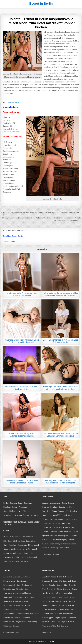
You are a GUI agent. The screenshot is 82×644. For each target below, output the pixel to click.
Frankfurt (23, 507)
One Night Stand (23, 605)
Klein (58, 593)
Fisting (75, 519)
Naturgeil (46, 605)
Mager (66, 597)
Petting (75, 532)
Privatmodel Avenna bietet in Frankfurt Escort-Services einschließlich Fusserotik (22, 341)
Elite (65, 585)
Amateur (46, 577)
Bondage (54, 507)
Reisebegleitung (10, 614)
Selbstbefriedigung (60, 540)
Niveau (54, 605)
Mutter (6, 553)
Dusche (52, 585)
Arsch (53, 577)
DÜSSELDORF (33, 522)
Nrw (16, 515)
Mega (72, 597)
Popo (67, 609)
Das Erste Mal (65, 581)
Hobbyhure (22, 545)
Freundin (66, 523)
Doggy (54, 511)
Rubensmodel (33, 557)
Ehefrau (16, 541)
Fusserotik (47, 527)
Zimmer (16, 626)
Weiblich (46, 626)
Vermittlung (32, 622)
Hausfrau (13, 545)
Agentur (17, 577)
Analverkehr (55, 503)
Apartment (26, 577)
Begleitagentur (9, 581)
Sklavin (45, 544)
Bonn (20, 503)
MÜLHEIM (7, 525)
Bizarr (64, 503)
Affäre (5, 633)
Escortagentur (9, 589)
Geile (53, 589)
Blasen (71, 503)
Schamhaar (68, 614)
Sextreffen (26, 618)
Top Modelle (14, 561)
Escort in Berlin (41, 4)
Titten (53, 622)
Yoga (61, 548)
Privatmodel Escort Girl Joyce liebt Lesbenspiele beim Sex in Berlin (22, 435)
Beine (59, 577)
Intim (73, 527)
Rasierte (53, 536)
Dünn (49, 633)
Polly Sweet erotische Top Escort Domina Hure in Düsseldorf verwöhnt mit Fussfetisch (60, 294)
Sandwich (46, 540)
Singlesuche (21, 622)
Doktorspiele (64, 511)
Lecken (45, 532)
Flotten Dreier (55, 523)
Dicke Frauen (15, 537)
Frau (23, 541)
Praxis (26, 609)
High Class (30, 597)
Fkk (48, 589)
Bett (65, 577)
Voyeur (64, 622)
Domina (74, 511)
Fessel (61, 519)
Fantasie (53, 519)
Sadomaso (74, 536)
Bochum (13, 503)
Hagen (19, 511)
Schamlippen (48, 618)
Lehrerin (21, 549)
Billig (70, 577)
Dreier (45, 585)
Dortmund (28, 503)
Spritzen (46, 622)
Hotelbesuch (9, 601)
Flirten (45, 523)
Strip (52, 544)
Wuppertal (35, 515)
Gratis (74, 589)
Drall (74, 581)
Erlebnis (72, 585)
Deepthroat (63, 507)
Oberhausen (24, 515)
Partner (71, 605)
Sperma (64, 618)
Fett (44, 589)
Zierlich (64, 626)
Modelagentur (9, 605)
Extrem (45, 519)
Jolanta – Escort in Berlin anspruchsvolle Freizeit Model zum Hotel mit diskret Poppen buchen (41, 23)
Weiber (71, 622)
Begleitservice (23, 581)
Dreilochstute (27, 537)
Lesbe (28, 549)
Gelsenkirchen (9, 511)
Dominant (47, 515)
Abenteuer (8, 577)
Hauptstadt (8, 597)
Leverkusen (8, 515)
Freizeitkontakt (25, 593)
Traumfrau (25, 561)
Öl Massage (46, 555)
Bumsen (55, 581)
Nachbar (72, 601)
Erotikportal (27, 585)
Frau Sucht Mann (11, 593)
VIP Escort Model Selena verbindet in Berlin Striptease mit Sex (22, 388)
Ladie (13, 549)
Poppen (19, 609)
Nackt (60, 532)
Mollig (45, 601)
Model (34, 549)
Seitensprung (23, 614)
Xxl (59, 626)
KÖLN (5, 522)
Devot (72, 507)
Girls (5, 545)
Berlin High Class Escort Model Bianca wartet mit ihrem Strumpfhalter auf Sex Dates (60, 388)
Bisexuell (46, 581)
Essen (15, 507)
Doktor (59, 585)
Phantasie (52, 609)
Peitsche (68, 532)
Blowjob (46, 507)
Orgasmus (63, 605)
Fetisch (67, 519)
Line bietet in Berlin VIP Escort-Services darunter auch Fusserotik (22, 294)
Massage (53, 532)
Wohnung (7, 626)
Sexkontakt (16, 618)
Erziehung (68, 515)
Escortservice (22, 589)
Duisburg (7, 507)
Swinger (59, 544)
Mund (51, 601)
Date (18, 585)
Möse (44, 633)
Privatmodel (28, 553)
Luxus (60, 597)
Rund (60, 614)
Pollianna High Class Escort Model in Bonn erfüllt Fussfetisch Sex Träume (22, 482)
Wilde (54, 626)
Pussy (73, 609)
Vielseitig (54, 548)
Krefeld (26, 511)
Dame (6, 537)
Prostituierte (9, 557)
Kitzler (52, 593)
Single (57, 618)
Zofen (66, 548)
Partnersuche (9, 609)
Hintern (66, 527)
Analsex (46, 503)
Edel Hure (8, 541)
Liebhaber (47, 597)
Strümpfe (55, 555)
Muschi (58, 601)
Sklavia (72, 540)
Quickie (46, 536)
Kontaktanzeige (21, 601)
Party (45, 609)
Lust (54, 597)
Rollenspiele (63, 536)
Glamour (67, 589)
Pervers (61, 609)
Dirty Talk (46, 511)
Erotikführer (13, 633)
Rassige (46, 614)
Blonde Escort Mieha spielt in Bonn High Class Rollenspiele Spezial (60, 341)
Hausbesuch (19, 597)
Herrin (45, 593)
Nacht (65, 601)
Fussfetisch (57, 527)
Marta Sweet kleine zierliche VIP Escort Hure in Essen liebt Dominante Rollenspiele (60, 435)
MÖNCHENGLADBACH (18, 522)
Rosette (53, 614)
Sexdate (7, 618)
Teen (5, 561)
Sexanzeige (35, 614)
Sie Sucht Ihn (9, 622)
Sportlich (72, 618)
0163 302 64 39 (13, 103)
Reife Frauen (20, 557)
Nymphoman (16, 553)
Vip (58, 622)
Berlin (6, 503)
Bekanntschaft (9, 585)
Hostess (7, 549)
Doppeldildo (57, 515)
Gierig (59, 589)
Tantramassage (70, 544)
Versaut (46, 548)
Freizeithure (31, 541)
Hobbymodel (34, 545)
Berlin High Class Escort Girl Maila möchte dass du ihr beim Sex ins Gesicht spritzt (60, 482)
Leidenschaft (67, 593)
